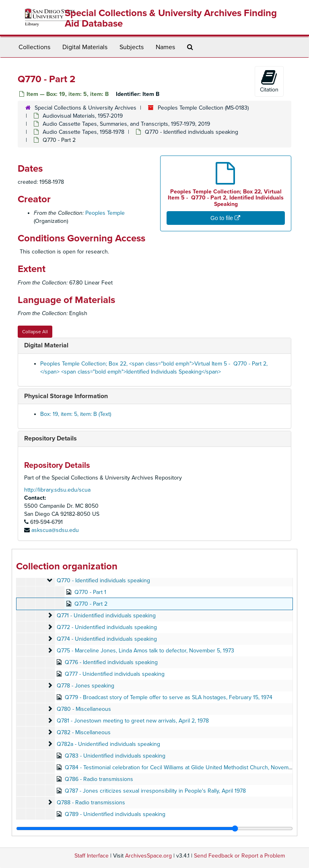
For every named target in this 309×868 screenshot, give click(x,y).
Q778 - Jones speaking (85, 686)
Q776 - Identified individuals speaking (111, 662)
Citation (269, 81)
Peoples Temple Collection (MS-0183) (203, 108)
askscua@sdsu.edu (55, 530)
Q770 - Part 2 (91, 604)
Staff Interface (92, 856)
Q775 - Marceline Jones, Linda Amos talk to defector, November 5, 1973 (145, 651)
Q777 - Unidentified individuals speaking (115, 674)
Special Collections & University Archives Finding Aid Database (171, 18)
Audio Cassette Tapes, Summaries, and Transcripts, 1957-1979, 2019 (126, 124)
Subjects (132, 47)
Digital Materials (85, 47)
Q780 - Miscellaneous (84, 709)
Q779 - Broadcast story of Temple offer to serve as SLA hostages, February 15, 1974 (169, 697)
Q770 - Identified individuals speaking (192, 132)
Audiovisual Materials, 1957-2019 (83, 116)
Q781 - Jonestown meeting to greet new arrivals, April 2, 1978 (133, 721)
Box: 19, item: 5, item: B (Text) (76, 414)
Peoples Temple (105, 213)
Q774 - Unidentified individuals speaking (107, 639)
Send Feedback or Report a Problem (239, 856)
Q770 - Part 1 (90, 592)
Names (165, 47)
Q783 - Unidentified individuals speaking (115, 756)
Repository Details (50, 438)
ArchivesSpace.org (148, 856)
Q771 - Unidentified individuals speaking (106, 616)
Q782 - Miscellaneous (84, 732)
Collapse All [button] (35, 332)
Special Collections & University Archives (85, 108)
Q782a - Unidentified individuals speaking (108, 744)
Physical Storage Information (66, 396)
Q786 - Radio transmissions (99, 779)
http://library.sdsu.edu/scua (57, 490)
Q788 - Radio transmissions (91, 803)
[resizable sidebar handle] (154, 829)
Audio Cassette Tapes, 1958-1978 (83, 132)
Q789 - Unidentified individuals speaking (115, 814)
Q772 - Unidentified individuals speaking (107, 627)
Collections (34, 47)
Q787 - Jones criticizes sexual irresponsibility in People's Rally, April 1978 (155, 791)
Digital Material (46, 345)
